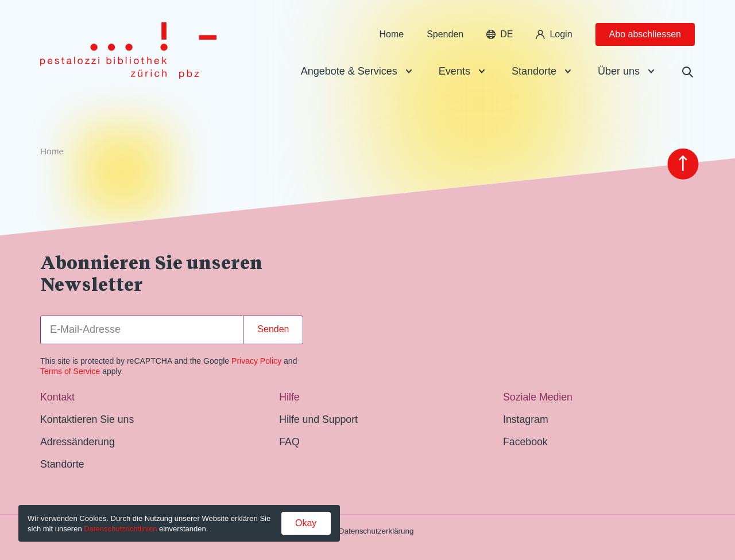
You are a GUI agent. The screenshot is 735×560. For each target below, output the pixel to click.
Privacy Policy (256, 361)
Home (391, 34)
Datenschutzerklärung (376, 531)
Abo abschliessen (645, 34)
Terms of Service (70, 371)
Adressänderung (78, 442)
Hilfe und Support (318, 419)
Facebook (525, 442)
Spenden (445, 34)
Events (454, 71)
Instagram (526, 419)
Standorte (534, 71)
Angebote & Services (349, 71)
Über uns (619, 71)
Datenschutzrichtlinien (120, 529)
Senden (273, 329)
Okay (306, 523)
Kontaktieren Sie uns (87, 419)
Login (554, 34)
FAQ (289, 442)
